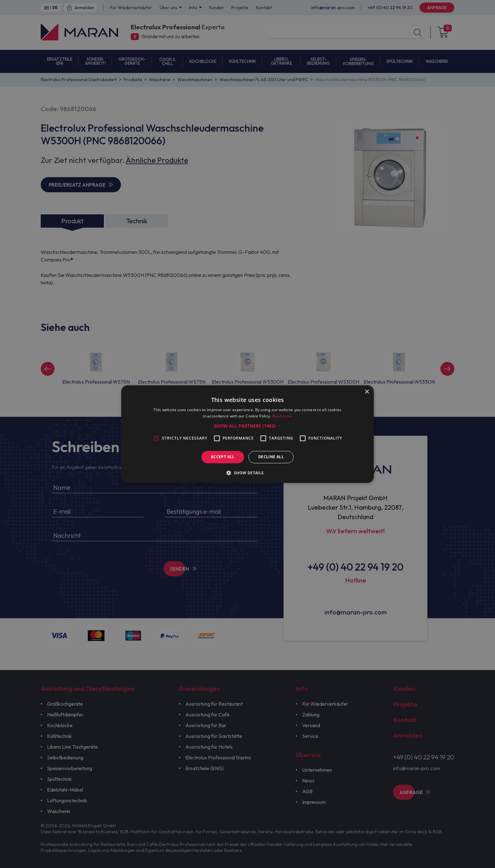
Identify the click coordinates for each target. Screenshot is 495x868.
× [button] (367, 392)
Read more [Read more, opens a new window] (282, 416)
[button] (247, 426)
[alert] (247, 434)
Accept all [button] (223, 457)
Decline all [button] (271, 457)
